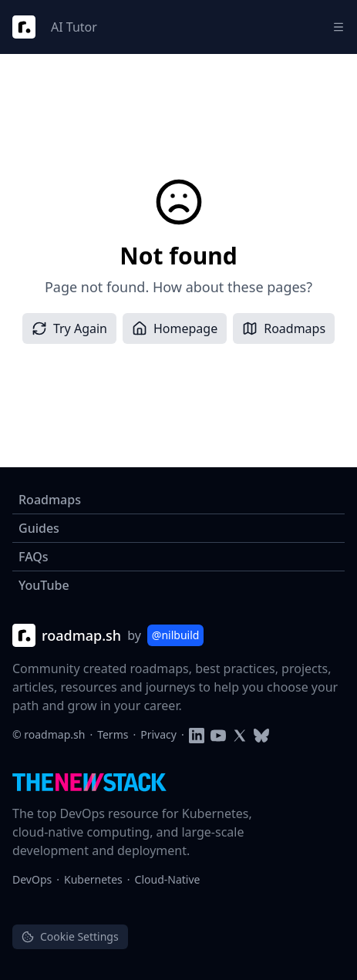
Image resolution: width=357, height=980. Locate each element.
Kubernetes (93, 879)
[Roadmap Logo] (24, 27)
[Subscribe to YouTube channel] (218, 734)
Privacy (158, 734)
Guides (39, 528)
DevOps (32, 879)
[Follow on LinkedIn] (197, 734)
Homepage (175, 328)
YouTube (44, 585)
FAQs (34, 557)
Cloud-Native (168, 879)
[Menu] (338, 27)
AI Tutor (74, 27)
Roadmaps (284, 328)
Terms (113, 734)
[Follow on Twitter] (240, 734)
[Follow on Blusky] (261, 734)
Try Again (69, 328)
